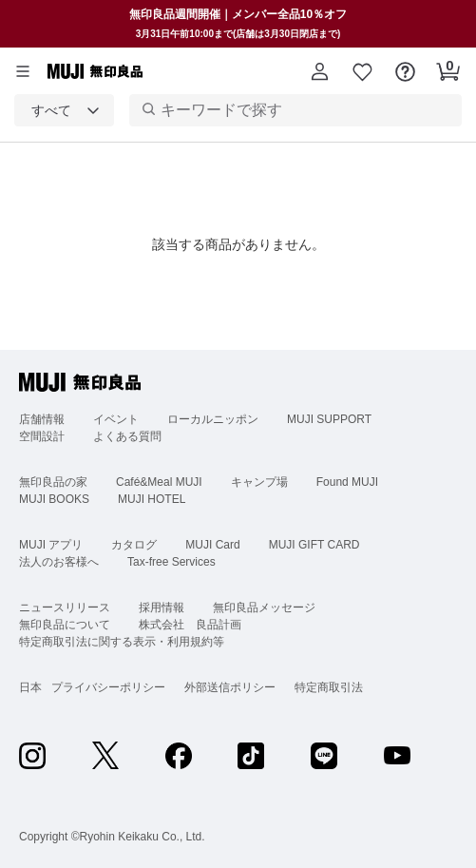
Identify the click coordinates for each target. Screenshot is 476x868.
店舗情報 (42, 419)
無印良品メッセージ (264, 608)
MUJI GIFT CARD (314, 545)
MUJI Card (212, 545)
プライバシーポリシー (108, 687)
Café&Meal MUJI (159, 482)
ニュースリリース (65, 608)
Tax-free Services (171, 562)
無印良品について (65, 625)
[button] (320, 71)
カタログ (134, 545)
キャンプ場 (259, 482)
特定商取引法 (329, 687)
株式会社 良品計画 (190, 625)
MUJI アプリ (51, 545)
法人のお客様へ (59, 562)
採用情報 (162, 608)
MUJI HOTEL (152, 499)
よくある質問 (127, 436)
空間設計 (42, 436)
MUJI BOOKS (54, 499)
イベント (116, 419)
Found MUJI (347, 482)
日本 (30, 687)
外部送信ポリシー (230, 687)
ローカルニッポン (213, 419)
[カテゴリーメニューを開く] (23, 71)
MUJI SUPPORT (329, 419)
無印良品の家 (53, 482)
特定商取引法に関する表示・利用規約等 (122, 642)
